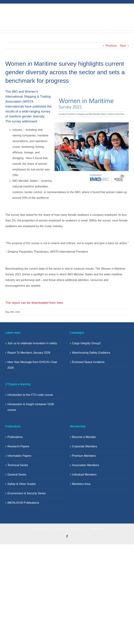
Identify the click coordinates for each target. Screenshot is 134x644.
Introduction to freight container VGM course (31, 407)
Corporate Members (85, 446)
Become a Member (84, 437)
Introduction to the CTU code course (30, 395)
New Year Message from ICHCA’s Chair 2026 (32, 365)
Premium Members (84, 456)
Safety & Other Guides (22, 484)
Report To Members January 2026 (29, 353)
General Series (17, 475)
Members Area (81, 484)
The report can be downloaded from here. (35, 303)
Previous (111, 46)
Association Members (86, 465)
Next (123, 46)
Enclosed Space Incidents (88, 362)
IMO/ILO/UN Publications (23, 503)
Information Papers (19, 456)
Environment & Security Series (27, 493)
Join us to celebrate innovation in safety (32, 343)
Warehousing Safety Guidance (91, 353)
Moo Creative (98, 529)
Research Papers (18, 446)
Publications (15, 437)
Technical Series (18, 465)
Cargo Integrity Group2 (86, 343)
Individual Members (84, 475)
